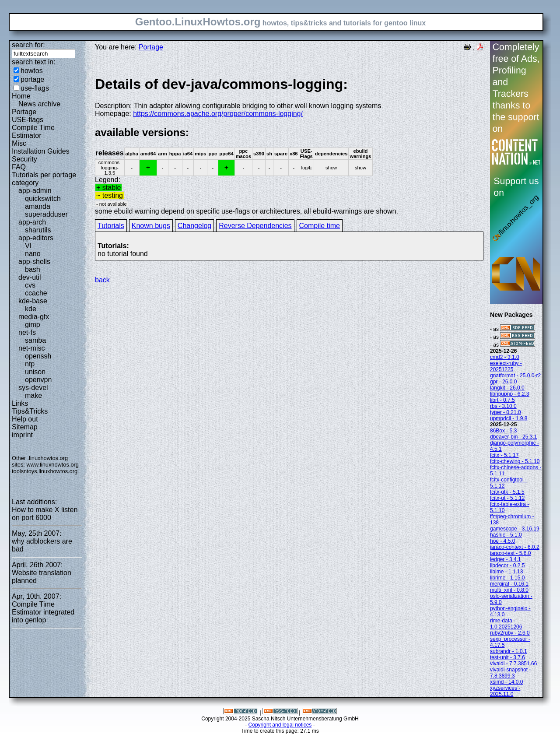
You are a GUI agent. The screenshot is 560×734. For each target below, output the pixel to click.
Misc (19, 143)
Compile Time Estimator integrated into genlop (43, 612)
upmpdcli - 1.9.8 (509, 418)
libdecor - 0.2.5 (507, 565)
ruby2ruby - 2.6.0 (510, 633)
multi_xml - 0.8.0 (509, 590)
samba (35, 340)
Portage (24, 112)
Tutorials (111, 226)
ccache (36, 293)
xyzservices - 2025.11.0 (505, 691)
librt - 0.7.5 (502, 400)
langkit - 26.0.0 (507, 388)
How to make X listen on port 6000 (45, 514)
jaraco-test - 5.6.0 (510, 553)
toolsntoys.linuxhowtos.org (45, 471)
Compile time (320, 226)
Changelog (194, 226)
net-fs (27, 332)
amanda (38, 206)
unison (35, 372)
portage (32, 79)
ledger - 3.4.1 (506, 559)
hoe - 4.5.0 (502, 541)
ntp (30, 364)
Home (21, 96)
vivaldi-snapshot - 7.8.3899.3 (510, 673)
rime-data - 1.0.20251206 (506, 624)
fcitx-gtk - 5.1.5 (507, 492)
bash (33, 269)
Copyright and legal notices (280, 725)
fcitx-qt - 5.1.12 (507, 498)
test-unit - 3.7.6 (507, 657)
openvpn (38, 380)
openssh (38, 356)
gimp (33, 325)
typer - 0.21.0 (506, 412)
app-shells (34, 262)
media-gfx (34, 317)
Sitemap (25, 427)
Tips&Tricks (30, 411)
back (102, 280)
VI (28, 246)
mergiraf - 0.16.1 (509, 584)
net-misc (31, 348)
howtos (32, 71)
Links (20, 403)
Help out (25, 419)
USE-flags (28, 120)
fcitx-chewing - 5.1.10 (515, 461)
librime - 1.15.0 (507, 578)
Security (24, 159)
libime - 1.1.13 (506, 572)
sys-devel (33, 388)
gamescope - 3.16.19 (515, 529)
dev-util (30, 277)
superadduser (46, 214)
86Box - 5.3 (503, 431)
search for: (28, 45)
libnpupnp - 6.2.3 (509, 394)
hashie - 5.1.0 (506, 535)
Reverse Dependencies (255, 226)
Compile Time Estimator (33, 132)
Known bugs (151, 226)
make (33, 395)
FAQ (19, 167)
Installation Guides (41, 151)
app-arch (32, 222)
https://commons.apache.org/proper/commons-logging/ (218, 114)
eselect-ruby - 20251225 (506, 366)
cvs (30, 285)
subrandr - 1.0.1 (509, 651)
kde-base (33, 301)
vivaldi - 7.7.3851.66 (513, 664)
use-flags (35, 88)
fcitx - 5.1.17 (504, 455)
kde (31, 309)
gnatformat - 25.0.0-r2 (515, 376)
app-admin (35, 191)
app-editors (36, 238)
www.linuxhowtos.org (52, 465)
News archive (39, 104)
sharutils (38, 230)
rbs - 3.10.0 (503, 406)
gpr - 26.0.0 (503, 382)
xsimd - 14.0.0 (506, 682)
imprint (22, 435)
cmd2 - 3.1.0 (505, 357)
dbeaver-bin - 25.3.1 (513, 437)
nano (33, 254)
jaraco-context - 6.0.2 (515, 547)
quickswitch (43, 198)
